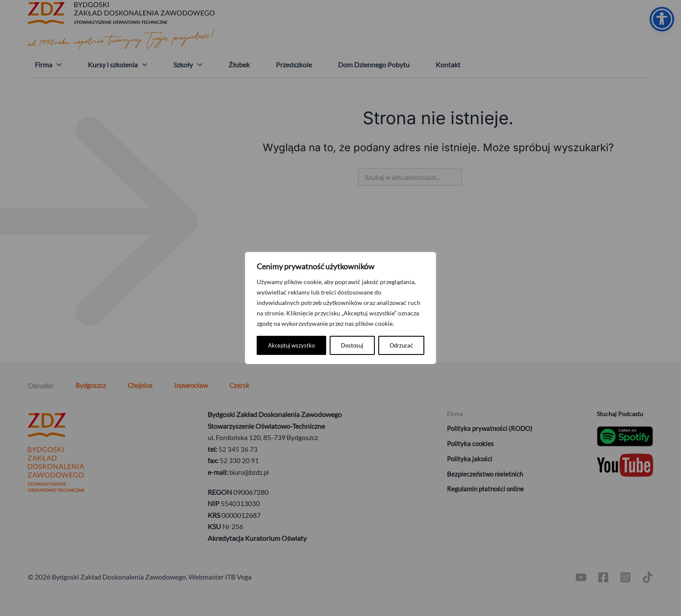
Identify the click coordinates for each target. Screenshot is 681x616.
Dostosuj (279, 345)
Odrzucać (327, 345)
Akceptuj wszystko (389, 345)
